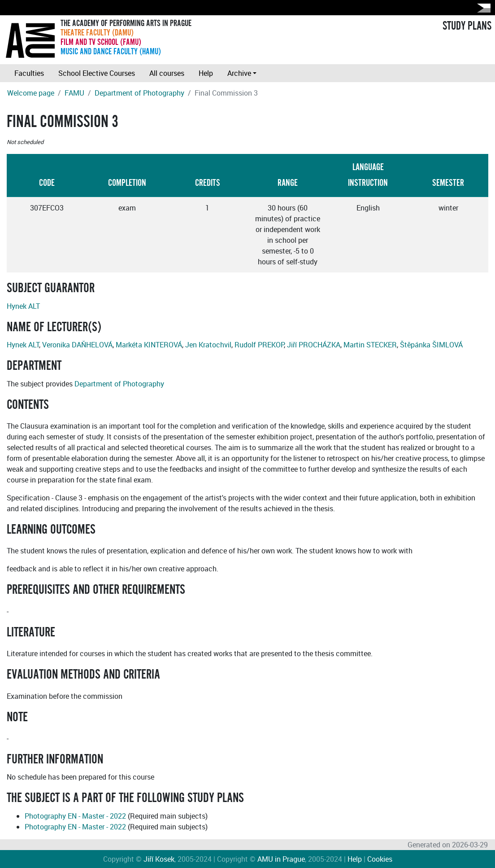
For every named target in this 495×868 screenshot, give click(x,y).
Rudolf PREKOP (259, 345)
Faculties (29, 73)
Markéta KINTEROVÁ (149, 345)
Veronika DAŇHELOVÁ (77, 345)
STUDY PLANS (467, 26)
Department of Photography (139, 93)
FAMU (74, 93)
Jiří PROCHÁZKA (314, 345)
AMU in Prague (281, 859)
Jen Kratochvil (208, 345)
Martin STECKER (370, 345)
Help (206, 73)
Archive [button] (239, 73)
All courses (167, 73)
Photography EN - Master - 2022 (75, 816)
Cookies (380, 859)
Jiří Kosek (159, 859)
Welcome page (31, 93)
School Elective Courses (97, 73)
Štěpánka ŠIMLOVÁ (431, 345)
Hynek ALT (23, 306)
